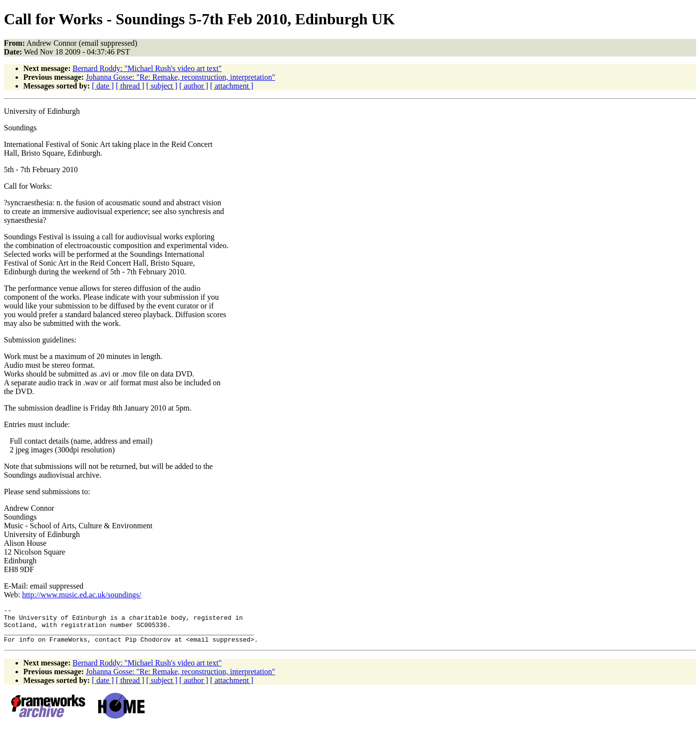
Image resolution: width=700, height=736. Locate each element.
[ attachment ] (232, 86)
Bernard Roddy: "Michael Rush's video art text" (147, 68)
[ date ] (103, 86)
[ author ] (194, 86)
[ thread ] (130, 86)
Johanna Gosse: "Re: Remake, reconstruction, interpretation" (181, 77)
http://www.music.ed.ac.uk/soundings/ (81, 595)
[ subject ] (162, 86)
